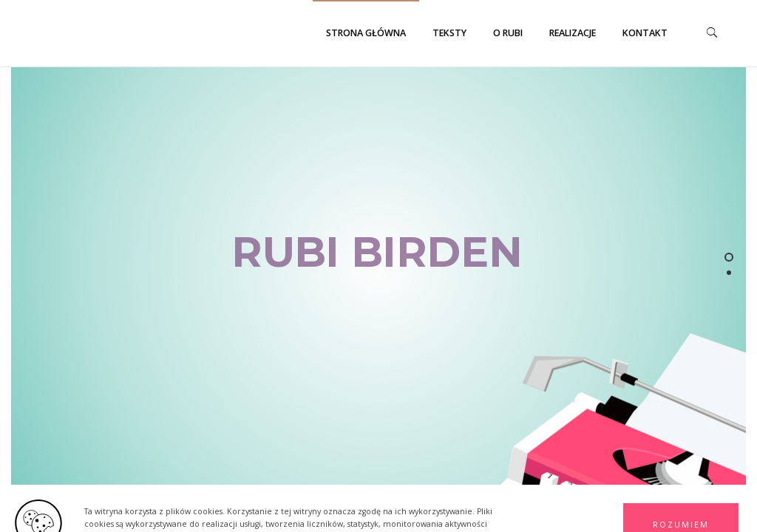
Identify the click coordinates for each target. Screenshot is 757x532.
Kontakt (645, 33)
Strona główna (366, 33)
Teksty (449, 33)
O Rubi (508, 33)
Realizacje (573, 33)
